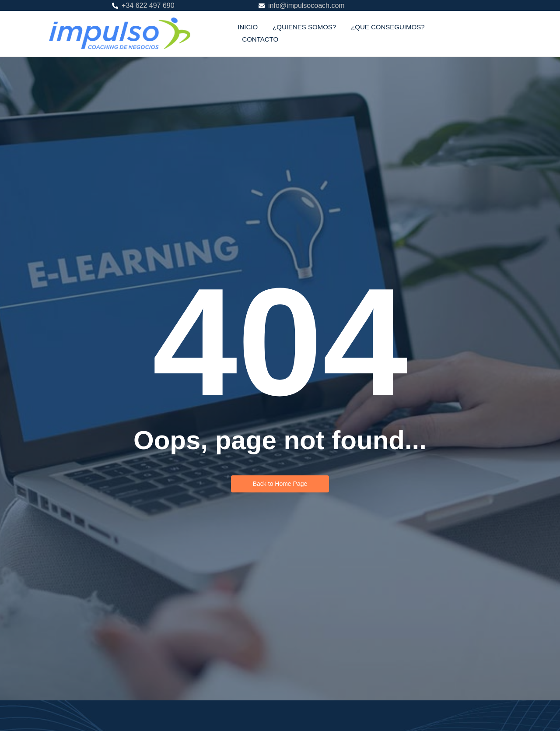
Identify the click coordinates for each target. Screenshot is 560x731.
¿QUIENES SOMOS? (304, 27)
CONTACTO (260, 39)
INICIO (248, 27)
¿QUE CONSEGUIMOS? (388, 27)
